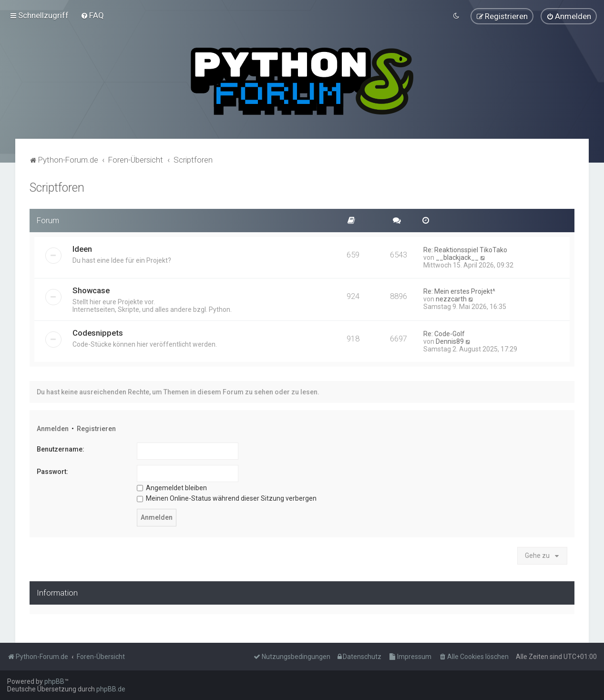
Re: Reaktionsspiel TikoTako (465, 248)
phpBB (54, 681)
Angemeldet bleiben (172, 486)
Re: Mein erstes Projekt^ (459, 290)
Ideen (82, 247)
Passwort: (52, 470)
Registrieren (96, 427)
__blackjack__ (457, 256)
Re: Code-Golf (444, 332)
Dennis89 (450, 340)
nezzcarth (451, 298)
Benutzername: (61, 448)
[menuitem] (92, 15)
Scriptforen (57, 186)
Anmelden (53, 427)
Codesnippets (98, 331)
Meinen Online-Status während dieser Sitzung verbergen (227, 497)
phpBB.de (111, 689)
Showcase (91, 289)
